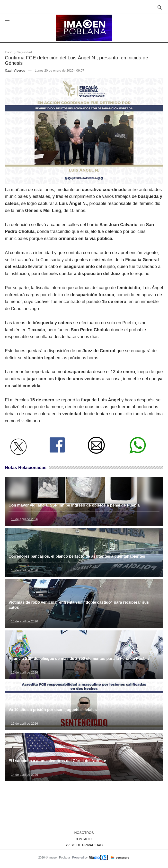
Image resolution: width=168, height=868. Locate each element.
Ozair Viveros (15, 70)
